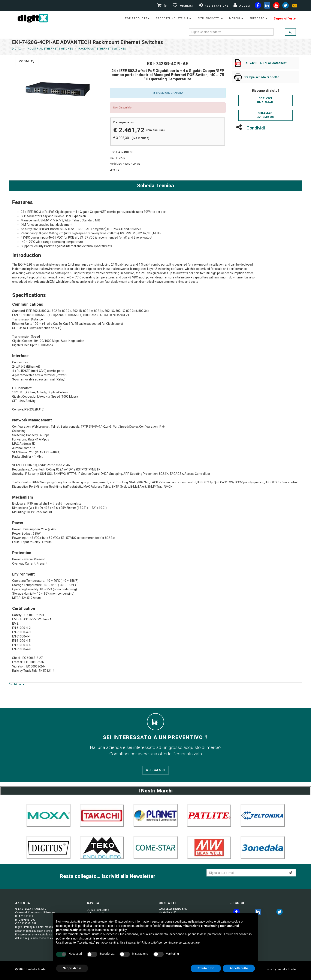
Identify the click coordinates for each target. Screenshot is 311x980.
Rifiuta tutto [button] (206, 968)
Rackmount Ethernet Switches (102, 49)
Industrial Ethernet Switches (50, 49)
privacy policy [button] (204, 921)
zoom (26, 61)
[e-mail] (290, 873)
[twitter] (280, 913)
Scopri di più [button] (72, 968)
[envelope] (295, 6)
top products (137, 18)
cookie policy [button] (118, 930)
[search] (290, 32)
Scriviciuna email (265, 100)
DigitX (17, 49)
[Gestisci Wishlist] (183, 6)
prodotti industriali (173, 18)
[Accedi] (241, 6)
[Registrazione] (213, 6)
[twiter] (286, 6)
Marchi (236, 18)
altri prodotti (210, 18)
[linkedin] (267, 6)
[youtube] (276, 6)
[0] (163, 6)
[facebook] (258, 6)
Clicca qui (155, 770)
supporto (259, 18)
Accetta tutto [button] (239, 968)
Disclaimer (17, 684)
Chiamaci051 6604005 (266, 115)
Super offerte (285, 18)
